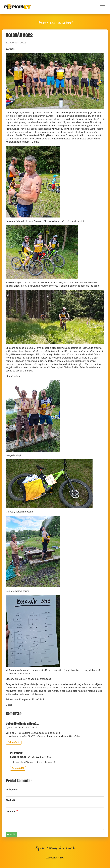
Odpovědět (14, 742)
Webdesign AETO (55, 858)
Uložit (11, 834)
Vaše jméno (12, 789)
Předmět (10, 800)
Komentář (11, 811)
